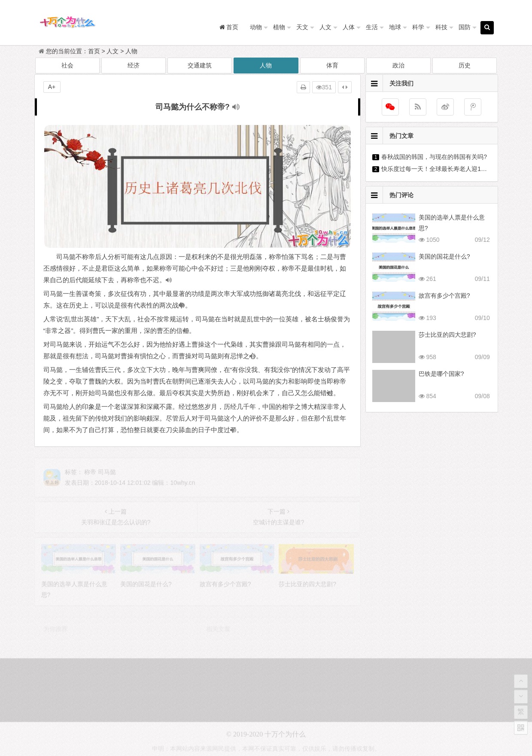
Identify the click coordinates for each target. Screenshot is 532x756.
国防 (465, 27)
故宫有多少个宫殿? (444, 296)
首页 (94, 51)
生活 (372, 27)
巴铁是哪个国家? (441, 374)
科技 (441, 27)
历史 (465, 65)
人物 (131, 51)
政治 (398, 65)
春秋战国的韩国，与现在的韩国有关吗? (434, 157)
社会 (67, 65)
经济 (134, 65)
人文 (325, 27)
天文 (302, 27)
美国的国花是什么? (444, 256)
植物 (279, 27)
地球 (395, 27)
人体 (349, 27)
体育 (332, 65)
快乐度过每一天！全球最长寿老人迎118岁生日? (445, 169)
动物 (256, 27)
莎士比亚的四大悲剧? (447, 335)
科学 (418, 27)
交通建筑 (200, 65)
